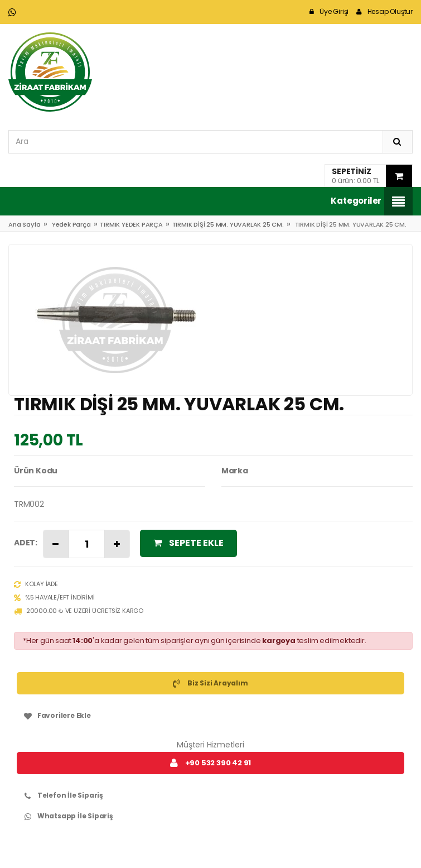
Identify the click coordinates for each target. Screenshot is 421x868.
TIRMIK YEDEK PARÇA (131, 224)
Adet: (26, 543)
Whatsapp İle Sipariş (66, 816)
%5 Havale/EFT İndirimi (54, 598)
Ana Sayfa (25, 224)
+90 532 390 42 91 (210, 763)
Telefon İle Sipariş (61, 795)
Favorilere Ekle (55, 715)
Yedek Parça (71, 224)
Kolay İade (36, 584)
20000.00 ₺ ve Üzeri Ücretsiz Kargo (79, 611)
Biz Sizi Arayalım (210, 683)
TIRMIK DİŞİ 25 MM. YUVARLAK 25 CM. (228, 224)
